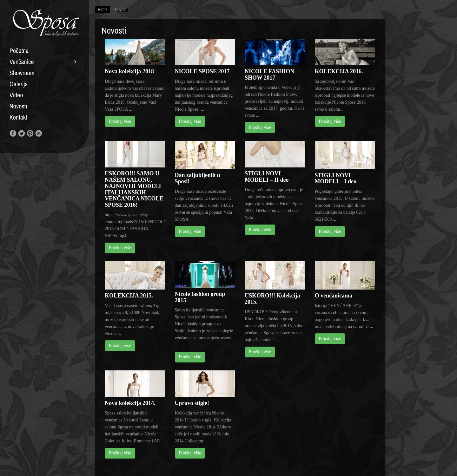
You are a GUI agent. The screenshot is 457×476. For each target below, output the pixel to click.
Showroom (22, 73)
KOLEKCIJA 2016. (339, 71)
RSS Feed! (39, 134)
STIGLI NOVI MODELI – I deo (336, 179)
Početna (19, 51)
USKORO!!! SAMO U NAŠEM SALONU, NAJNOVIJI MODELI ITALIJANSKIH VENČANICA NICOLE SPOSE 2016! (134, 189)
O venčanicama (334, 296)
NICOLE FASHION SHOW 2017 (269, 75)
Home (103, 10)
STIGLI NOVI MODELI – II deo (267, 177)
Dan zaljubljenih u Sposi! (198, 178)
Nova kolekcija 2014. (130, 403)
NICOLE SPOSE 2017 (202, 71)
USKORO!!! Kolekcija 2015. (272, 299)
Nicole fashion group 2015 (200, 297)
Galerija (19, 84)
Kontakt (18, 117)
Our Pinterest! (30, 134)
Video (16, 95)
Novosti (18, 106)
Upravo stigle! (192, 403)
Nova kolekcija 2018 (129, 71)
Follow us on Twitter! (22, 134)
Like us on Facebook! (13, 134)
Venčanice (22, 62)
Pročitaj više (120, 121)
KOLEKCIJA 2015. (129, 296)
